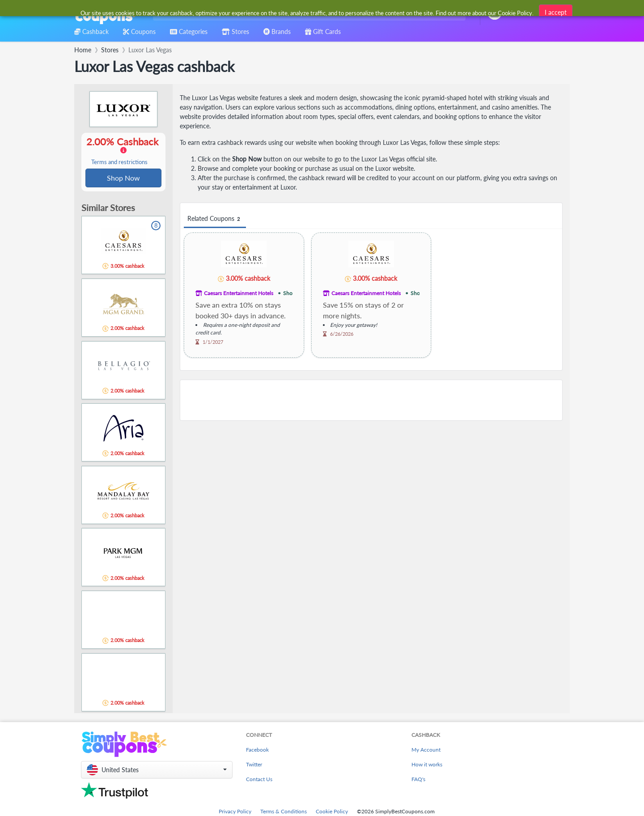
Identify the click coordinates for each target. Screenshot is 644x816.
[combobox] (307, 13)
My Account (426, 750)
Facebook (257, 750)
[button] (157, 771)
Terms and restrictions (119, 163)
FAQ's (418, 780)
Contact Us (259, 780)
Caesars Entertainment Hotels (239, 293)
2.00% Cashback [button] (123, 151)
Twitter (254, 765)
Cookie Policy (332, 812)
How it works (427, 765)
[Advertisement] (371, 400)
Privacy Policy (235, 812)
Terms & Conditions (284, 812)
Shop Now (123, 178)
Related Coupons (215, 219)
